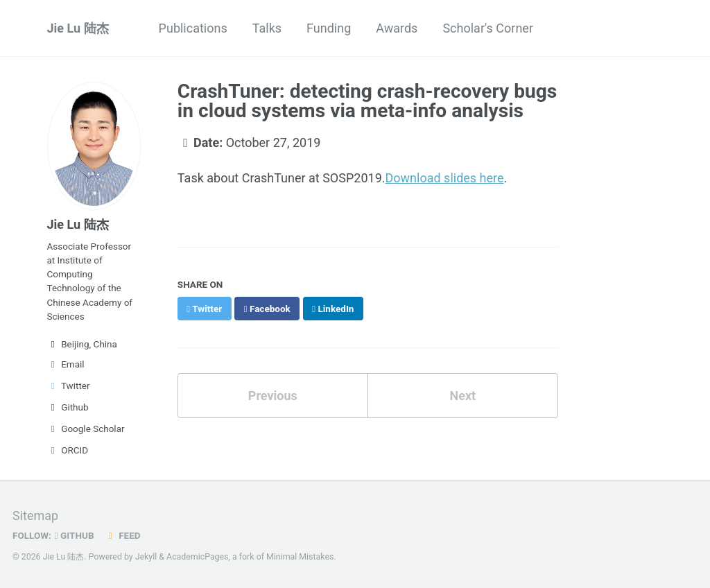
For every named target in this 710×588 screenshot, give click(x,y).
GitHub (75, 535)
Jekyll (146, 557)
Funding (329, 28)
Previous (273, 396)
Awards (397, 28)
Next (462, 396)
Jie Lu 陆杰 (78, 28)
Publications (193, 28)
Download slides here (445, 178)
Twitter (69, 386)
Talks (267, 28)
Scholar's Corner (488, 28)
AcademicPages (197, 557)
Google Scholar (86, 429)
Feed (123, 535)
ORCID (68, 450)
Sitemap (35, 516)
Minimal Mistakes (300, 557)
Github (68, 407)
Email (66, 364)
